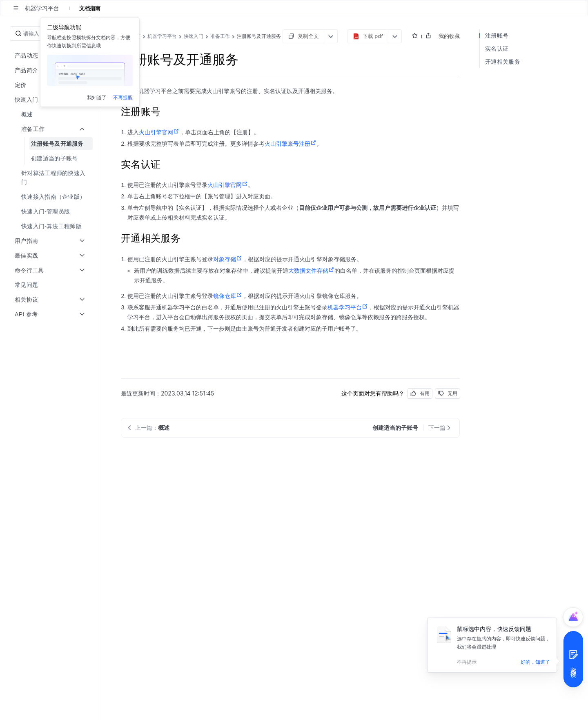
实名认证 (497, 48)
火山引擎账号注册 (291, 144)
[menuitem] (51, 114)
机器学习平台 (348, 307)
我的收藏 (449, 36)
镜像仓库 (228, 296)
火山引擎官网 (159, 132)
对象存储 (228, 259)
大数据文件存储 (311, 271)
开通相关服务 (503, 61)
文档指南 (90, 8)
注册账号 (497, 35)
